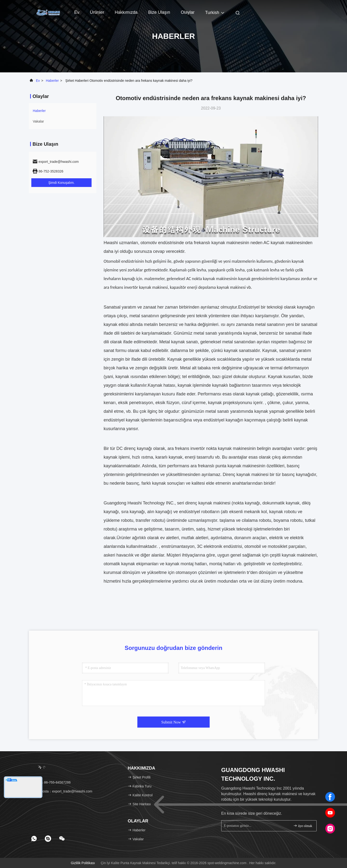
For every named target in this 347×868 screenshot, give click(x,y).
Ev (77, 12)
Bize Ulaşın (159, 12)
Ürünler (97, 12)
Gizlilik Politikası (83, 863)
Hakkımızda (126, 12)
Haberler (52, 81)
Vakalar (38, 121)
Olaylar (188, 12)
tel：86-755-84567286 (51, 782)
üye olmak (303, 826)
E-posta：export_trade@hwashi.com (62, 791)
